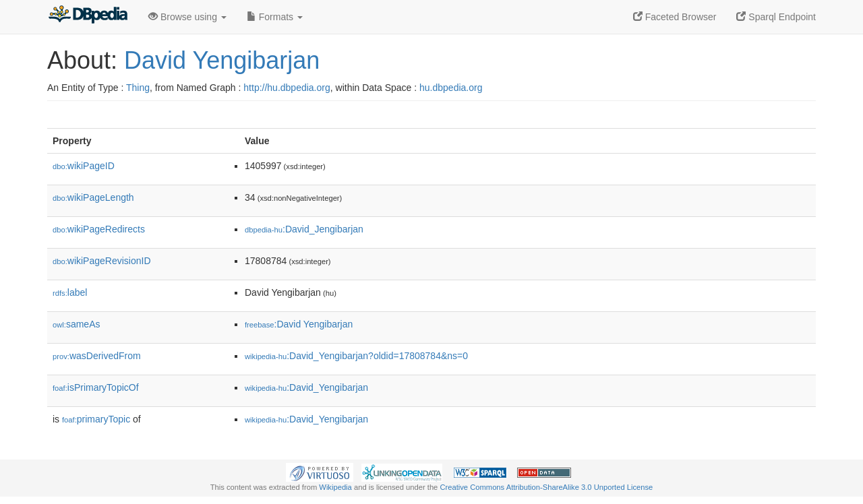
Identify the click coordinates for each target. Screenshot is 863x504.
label (70, 292)
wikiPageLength (93, 197)
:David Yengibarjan (299, 324)
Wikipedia (335, 487)
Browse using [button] (187, 17)
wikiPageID (84, 166)
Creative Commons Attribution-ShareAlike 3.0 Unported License (546, 487)
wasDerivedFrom (97, 356)
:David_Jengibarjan (304, 229)
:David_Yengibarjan (306, 387)
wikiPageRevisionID (102, 261)
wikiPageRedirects (99, 229)
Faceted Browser (675, 17)
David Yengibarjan (222, 60)
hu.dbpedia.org (451, 88)
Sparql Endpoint (776, 17)
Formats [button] (275, 17)
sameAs (76, 324)
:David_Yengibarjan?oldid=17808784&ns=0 (356, 356)
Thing (138, 88)
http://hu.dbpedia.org (287, 88)
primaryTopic (96, 419)
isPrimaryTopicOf (96, 387)
